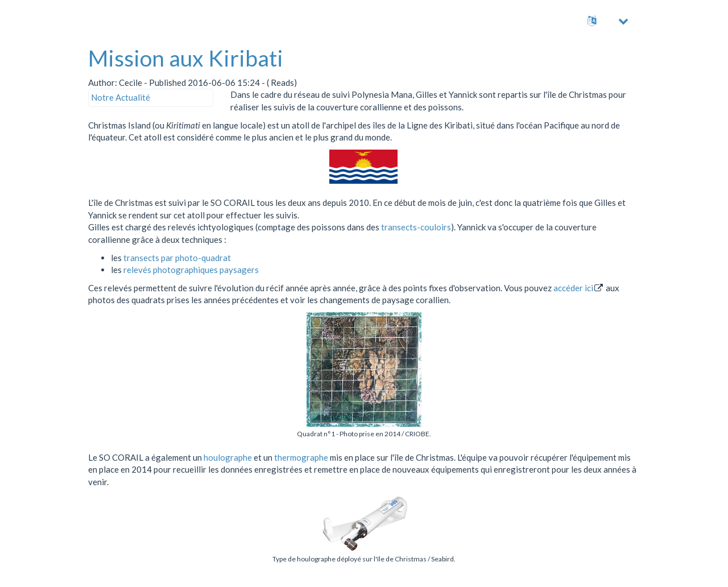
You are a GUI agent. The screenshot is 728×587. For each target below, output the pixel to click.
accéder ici (573, 288)
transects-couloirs (416, 227)
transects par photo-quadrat (177, 258)
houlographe (228, 457)
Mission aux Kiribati (186, 58)
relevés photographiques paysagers (191, 270)
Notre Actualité (121, 97)
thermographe (301, 457)
